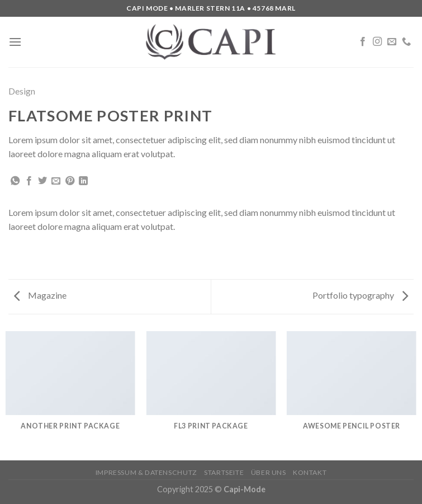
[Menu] (15, 42)
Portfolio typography (360, 295)
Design (22, 91)
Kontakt (310, 472)
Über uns (269, 472)
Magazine (40, 295)
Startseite (224, 472)
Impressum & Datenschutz (146, 472)
